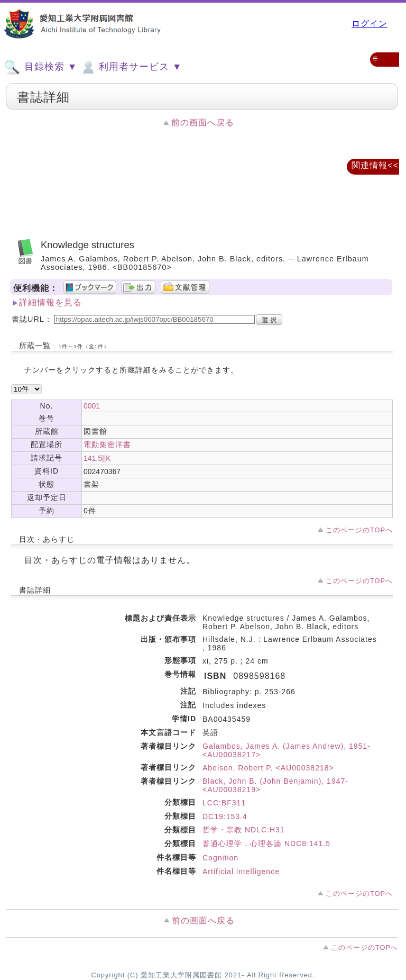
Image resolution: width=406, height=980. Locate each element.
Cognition (220, 858)
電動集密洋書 (107, 444)
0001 (92, 406)
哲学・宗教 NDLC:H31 (244, 830)
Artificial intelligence (241, 872)
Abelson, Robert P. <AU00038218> (268, 768)
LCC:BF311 (224, 803)
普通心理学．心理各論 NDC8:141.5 (266, 843)
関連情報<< (375, 165)
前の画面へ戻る (203, 122)
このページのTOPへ (359, 530)
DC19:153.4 (225, 816)
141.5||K (97, 458)
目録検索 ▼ (41, 67)
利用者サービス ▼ (131, 67)
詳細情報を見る (50, 302)
